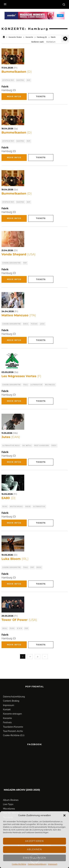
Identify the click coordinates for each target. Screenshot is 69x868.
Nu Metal (27, 446)
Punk (5, 507)
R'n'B (20, 628)
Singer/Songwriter (12, 263)
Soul (5, 628)
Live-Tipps (8, 798)
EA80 (8, 498)
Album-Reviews (11, 794)
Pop (25, 263)
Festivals (7, 716)
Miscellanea (9, 803)
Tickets (41, 97)
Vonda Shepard (19, 254)
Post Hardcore (42, 446)
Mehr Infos (14, 97)
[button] (64, 815)
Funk (12, 628)
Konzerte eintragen (12, 708)
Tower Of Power (19, 620)
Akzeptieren (35, 841)
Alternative (36, 385)
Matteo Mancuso (19, 315)
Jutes (11, 437)
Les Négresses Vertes (21, 376)
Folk (26, 385)
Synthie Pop (8, 80)
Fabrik (5, 87)
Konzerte (7, 712)
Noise (28, 507)
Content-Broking (11, 695)
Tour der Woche (11, 807)
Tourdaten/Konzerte (13, 721)
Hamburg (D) (9, 90)
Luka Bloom (15, 559)
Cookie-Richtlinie (19, 864)
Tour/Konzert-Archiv (13, 725)
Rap (29, 80)
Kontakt (7, 703)
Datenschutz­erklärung (37, 864)
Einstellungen (34, 858)
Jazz (42, 324)
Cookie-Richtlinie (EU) (14, 729)
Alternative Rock (11, 446)
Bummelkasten (17, 72)
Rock (26, 324)
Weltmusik (50, 385)
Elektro (20, 80)
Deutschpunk (16, 507)
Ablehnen (34, 849)
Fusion (34, 324)
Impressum (53, 864)
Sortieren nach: (38, 42)
